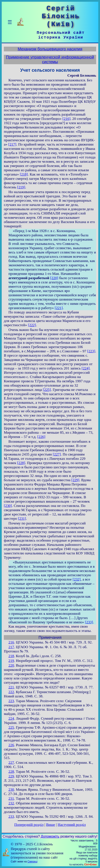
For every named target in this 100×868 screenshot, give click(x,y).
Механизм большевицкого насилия (50, 49)
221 (11, 687)
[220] (54, 278)
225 (11, 727)
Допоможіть (50, 836)
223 (11, 701)
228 (11, 772)
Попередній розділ (29, 825)
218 (11, 656)
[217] (12, 144)
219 (11, 661)
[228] (21, 463)
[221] (59, 308)
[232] (77, 579)
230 (11, 790)
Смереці (32, 862)
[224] (86, 368)
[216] (66, 119)
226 (11, 745)
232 (11, 803)
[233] (89, 622)
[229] (75, 480)
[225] (47, 390)
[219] (21, 187)
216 (11, 642)
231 (11, 799)
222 (11, 692)
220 (11, 665)
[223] (91, 351)
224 (11, 718)
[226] (41, 437)
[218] (24, 174)
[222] (32, 325)
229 (11, 776)
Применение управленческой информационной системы (50, 59)
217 (11, 647)
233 (11, 817)
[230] (8, 506)
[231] (22, 519)
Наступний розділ (72, 825)
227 (11, 763)
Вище (51, 825)
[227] (57, 454)
